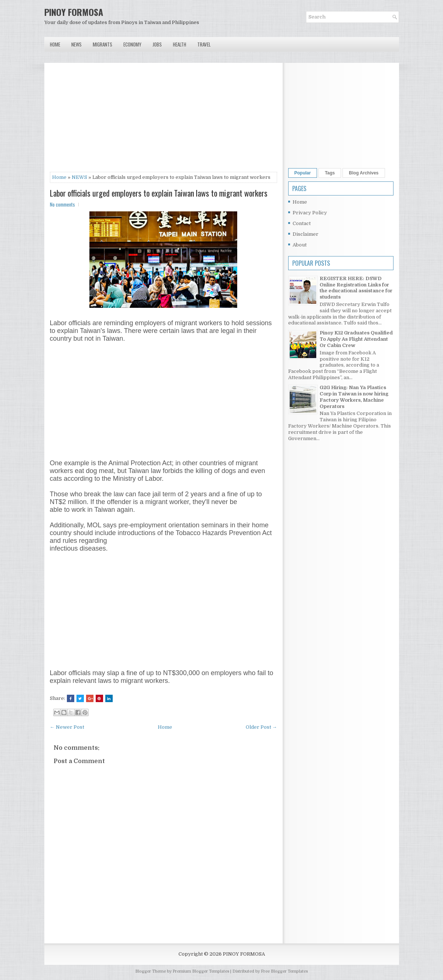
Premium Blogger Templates (201, 971)
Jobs (157, 44)
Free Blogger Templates (284, 971)
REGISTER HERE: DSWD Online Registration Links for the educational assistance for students (356, 288)
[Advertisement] (163, 120)
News (76, 44)
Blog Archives (364, 173)
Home (55, 44)
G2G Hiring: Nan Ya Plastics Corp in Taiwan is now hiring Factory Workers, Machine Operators (354, 397)
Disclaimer (306, 234)
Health (180, 44)
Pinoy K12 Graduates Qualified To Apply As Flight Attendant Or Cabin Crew (356, 339)
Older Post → (261, 727)
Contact (302, 223)
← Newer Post (67, 727)
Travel (204, 44)
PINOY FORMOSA (74, 12)
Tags (330, 173)
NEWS (79, 177)
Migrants (103, 44)
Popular (303, 173)
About (300, 245)
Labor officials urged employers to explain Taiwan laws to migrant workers (159, 193)
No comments (62, 204)
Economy (132, 44)
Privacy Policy (310, 213)
